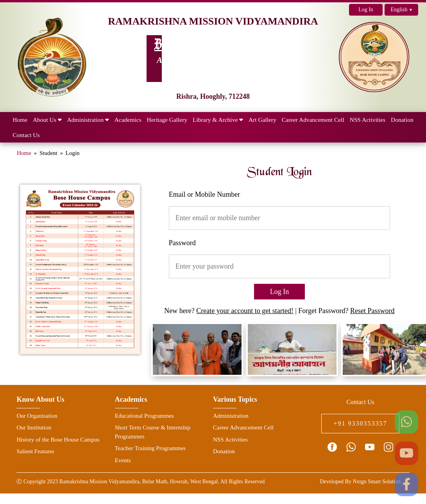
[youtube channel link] (370, 447)
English (402, 10)
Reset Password (372, 311)
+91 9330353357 (360, 423)
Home (24, 153)
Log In (366, 10)
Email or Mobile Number (204, 194)
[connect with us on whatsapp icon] (351, 447)
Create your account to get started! (245, 311)
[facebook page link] (332, 447)
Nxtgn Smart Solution (377, 482)
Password (182, 243)
